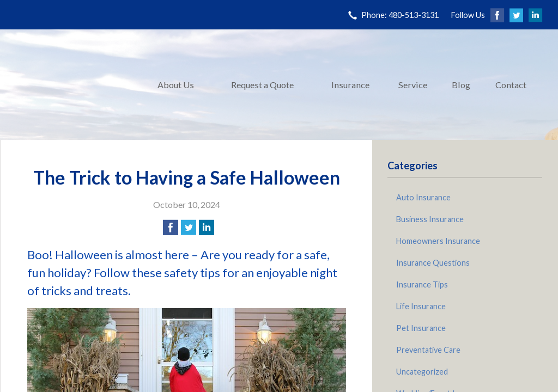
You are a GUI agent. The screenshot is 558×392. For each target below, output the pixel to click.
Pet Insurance (421, 328)
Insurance (350, 85)
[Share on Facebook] (171, 228)
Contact (511, 85)
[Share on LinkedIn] (207, 228)
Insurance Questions (433, 263)
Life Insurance (421, 306)
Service (413, 85)
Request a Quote (262, 85)
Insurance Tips (422, 284)
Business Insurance (430, 219)
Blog (461, 85)
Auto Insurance (423, 197)
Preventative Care (428, 350)
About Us (176, 85)
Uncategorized (422, 372)
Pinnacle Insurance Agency (72, 85)
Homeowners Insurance (438, 241)
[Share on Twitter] (189, 228)
